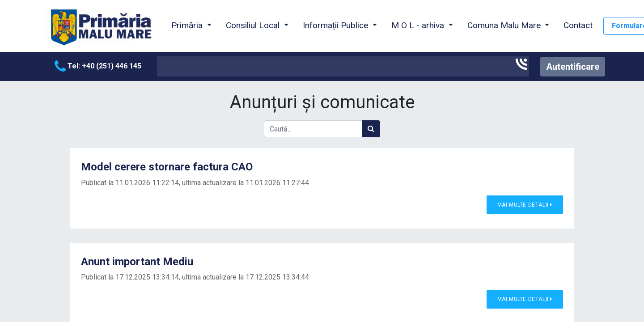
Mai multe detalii (525, 205)
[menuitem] (578, 26)
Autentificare (573, 67)
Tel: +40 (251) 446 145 (98, 66)
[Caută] (371, 129)
